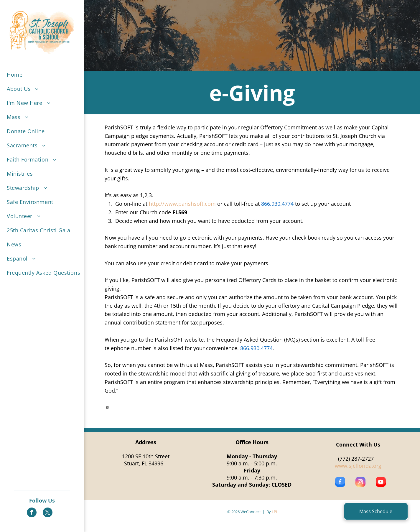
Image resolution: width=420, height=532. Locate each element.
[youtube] (381, 483)
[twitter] (48, 513)
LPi (274, 512)
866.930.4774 (277, 204)
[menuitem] (46, 75)
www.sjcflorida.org (358, 466)
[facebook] (32, 513)
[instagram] (360, 483)
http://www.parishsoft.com (182, 204)
